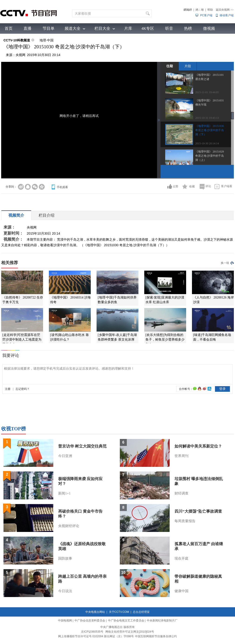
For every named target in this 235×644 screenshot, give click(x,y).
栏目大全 (102, 28)
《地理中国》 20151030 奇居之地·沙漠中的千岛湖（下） (210, 130)
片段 (188, 66)
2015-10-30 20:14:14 (207, 143)
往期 (170, 66)
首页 (9, 28)
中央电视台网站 (95, 612)
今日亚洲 (65, 456)
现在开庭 (181, 558)
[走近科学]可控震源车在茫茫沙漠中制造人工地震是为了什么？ (22, 340)
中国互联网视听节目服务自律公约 (156, 636)
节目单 (49, 28)
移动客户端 (227, 15)
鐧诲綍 (188, 10)
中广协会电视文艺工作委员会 (126, 621)
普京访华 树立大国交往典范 (82, 446)
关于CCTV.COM (119, 612)
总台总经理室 (141, 612)
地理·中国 (47, 40)
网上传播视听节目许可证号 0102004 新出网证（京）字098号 (96, 636)
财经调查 (181, 493)
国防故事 (65, 558)
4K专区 (148, 28)
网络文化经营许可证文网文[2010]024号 (130, 632)
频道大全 (73, 28)
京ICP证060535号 (92, 632)
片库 (128, 28)
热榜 (188, 28)
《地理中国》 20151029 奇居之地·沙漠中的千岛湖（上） (210, 156)
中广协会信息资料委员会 (90, 621)
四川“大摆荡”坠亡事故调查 (198, 511)
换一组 (225, 263)
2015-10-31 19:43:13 (207, 118)
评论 (208, 186)
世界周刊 (181, 456)
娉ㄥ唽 (200, 10)
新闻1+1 (64, 493)
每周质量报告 (185, 521)
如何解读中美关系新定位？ (198, 446)
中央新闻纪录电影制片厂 (162, 621)
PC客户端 (206, 15)
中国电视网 (65, 621)
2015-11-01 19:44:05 (207, 92)
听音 (169, 28)
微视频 (209, 28)
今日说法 (65, 591)
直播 (27, 28)
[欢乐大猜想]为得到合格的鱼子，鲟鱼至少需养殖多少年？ (165, 340)
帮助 (210, 10)
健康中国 (181, 591)
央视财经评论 (69, 526)
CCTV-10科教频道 (17, 40)
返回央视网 (225, 10)
